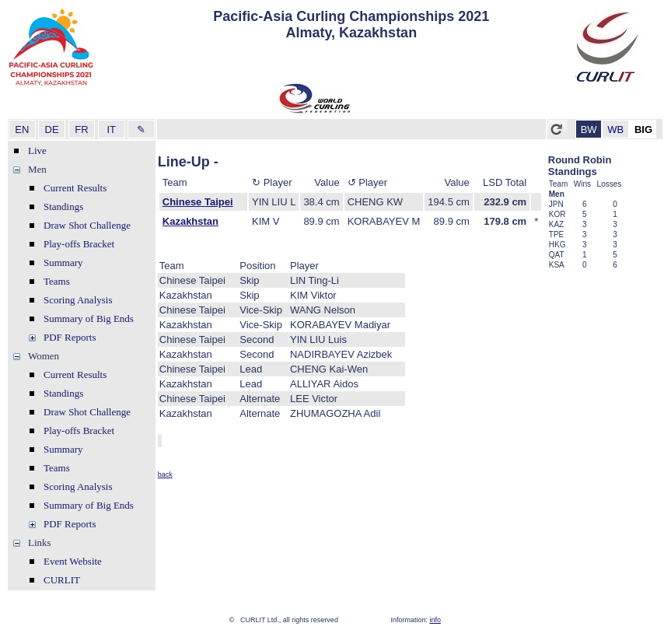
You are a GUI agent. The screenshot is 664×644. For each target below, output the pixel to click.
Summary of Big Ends (89, 318)
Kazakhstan (190, 221)
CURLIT (62, 580)
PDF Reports (70, 337)
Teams (57, 281)
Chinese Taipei (198, 202)
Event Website (73, 561)
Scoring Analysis (78, 300)
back (165, 474)
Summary (63, 262)
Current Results (75, 188)
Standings (63, 206)
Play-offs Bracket (79, 244)
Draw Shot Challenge (87, 225)
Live (37, 150)
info (435, 620)
